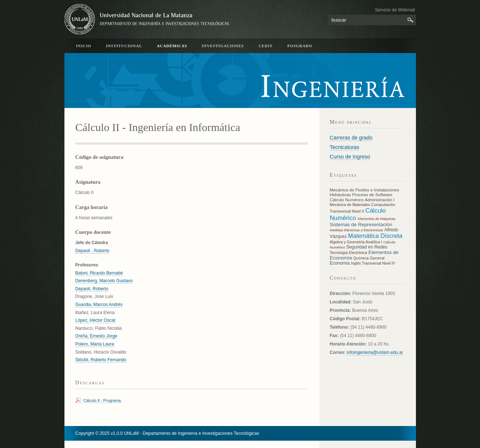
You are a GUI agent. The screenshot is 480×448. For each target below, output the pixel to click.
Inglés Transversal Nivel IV (373, 263)
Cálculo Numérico (347, 200)
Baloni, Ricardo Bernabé (99, 273)
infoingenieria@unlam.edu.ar (375, 352)
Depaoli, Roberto (92, 289)
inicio (84, 46)
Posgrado (300, 46)
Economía (341, 263)
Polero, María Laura (95, 344)
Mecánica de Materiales (350, 205)
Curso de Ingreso (350, 157)
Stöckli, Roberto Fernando (101, 360)
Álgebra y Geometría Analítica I (356, 242)
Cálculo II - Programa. (103, 400)
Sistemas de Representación (361, 225)
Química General (369, 258)
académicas (172, 46)
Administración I (379, 200)
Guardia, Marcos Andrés (99, 305)
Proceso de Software (372, 195)
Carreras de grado (351, 138)
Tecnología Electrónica (349, 253)
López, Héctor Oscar (96, 320)
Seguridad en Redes (367, 247)
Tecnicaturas (345, 147)
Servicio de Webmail (395, 10)
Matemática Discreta (375, 236)
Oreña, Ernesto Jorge (96, 336)
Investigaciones (223, 46)
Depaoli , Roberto (92, 251)
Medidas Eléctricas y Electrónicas (357, 230)
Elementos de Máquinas (377, 219)
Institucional (124, 46)
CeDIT (266, 46)
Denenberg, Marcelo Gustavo (104, 281)
